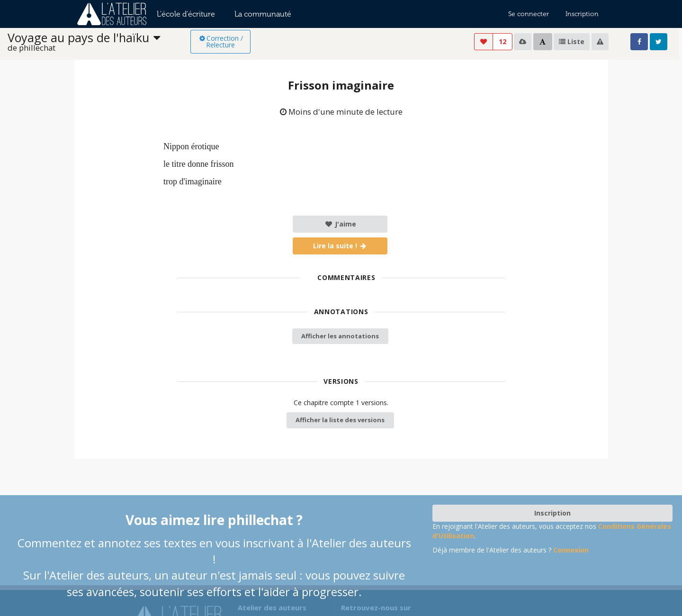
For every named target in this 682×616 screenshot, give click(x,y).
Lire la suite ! (340, 246)
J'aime (340, 224)
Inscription (582, 14)
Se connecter (529, 14)
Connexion (571, 550)
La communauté (263, 14)
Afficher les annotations (340, 336)
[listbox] (99, 42)
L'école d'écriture (186, 14)
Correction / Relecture (220, 41)
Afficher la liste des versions (340, 420)
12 (503, 41)
